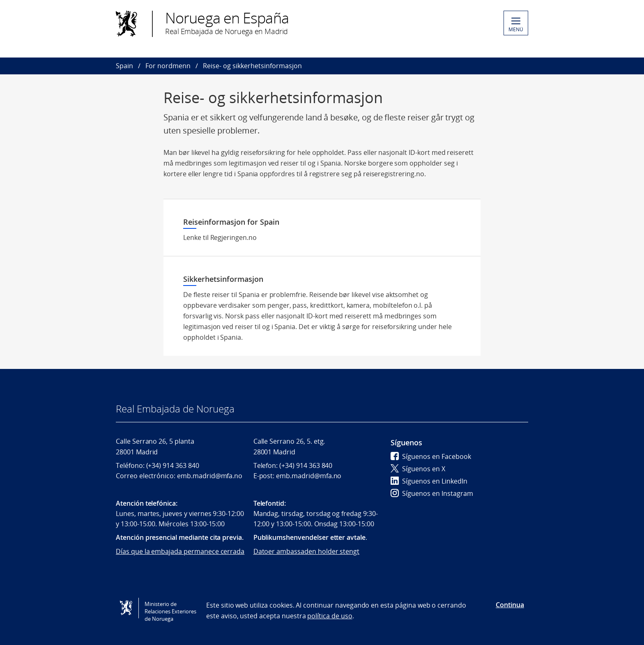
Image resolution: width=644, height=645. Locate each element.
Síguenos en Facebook (431, 456)
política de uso (330, 616)
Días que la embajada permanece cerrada (180, 551)
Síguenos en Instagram (432, 493)
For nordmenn (168, 66)
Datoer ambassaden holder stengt (307, 551)
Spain (124, 66)
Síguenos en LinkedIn (429, 481)
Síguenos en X (418, 469)
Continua (510, 605)
